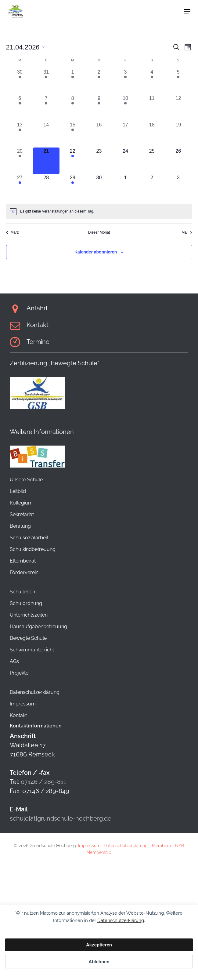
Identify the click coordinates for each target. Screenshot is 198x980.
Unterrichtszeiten (29, 615)
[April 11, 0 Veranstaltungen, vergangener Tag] (152, 108)
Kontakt (18, 715)
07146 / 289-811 (43, 782)
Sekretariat (22, 514)
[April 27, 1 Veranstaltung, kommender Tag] (20, 187)
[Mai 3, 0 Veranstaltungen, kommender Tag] (178, 187)
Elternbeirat (23, 561)
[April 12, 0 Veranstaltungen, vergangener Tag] (178, 108)
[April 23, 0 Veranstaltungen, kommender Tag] (99, 161)
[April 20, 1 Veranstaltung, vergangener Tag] (20, 161)
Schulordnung (26, 603)
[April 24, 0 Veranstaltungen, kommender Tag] (126, 161)
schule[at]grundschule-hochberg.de (61, 818)
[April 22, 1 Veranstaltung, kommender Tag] (73, 161)
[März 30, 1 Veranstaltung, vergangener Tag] (20, 82)
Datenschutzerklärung (121, 920)
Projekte (19, 673)
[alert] (99, 211)
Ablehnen (99, 962)
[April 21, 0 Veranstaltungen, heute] (46, 161)
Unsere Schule (26, 480)
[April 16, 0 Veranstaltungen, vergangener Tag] (99, 135)
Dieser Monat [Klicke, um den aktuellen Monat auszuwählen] (99, 232)
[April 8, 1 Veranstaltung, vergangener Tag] (73, 108)
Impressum (23, 704)
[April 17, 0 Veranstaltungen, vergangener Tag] (126, 135)
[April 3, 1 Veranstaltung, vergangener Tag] (126, 82)
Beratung (20, 526)
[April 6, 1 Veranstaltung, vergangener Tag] (20, 108)
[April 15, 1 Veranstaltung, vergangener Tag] (73, 135)
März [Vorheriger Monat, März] (13, 232)
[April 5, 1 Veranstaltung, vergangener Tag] (178, 82)
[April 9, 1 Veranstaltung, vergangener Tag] (99, 108)
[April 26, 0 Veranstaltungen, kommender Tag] (178, 161)
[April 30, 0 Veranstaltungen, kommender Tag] (99, 187)
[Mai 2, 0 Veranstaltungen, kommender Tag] (152, 187)
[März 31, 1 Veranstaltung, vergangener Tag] (46, 82)
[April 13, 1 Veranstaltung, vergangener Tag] (20, 135)
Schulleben (22, 592)
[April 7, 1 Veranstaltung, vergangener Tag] (46, 108)
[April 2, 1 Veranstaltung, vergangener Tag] (99, 82)
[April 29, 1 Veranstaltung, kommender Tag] (73, 187)
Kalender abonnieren (96, 252)
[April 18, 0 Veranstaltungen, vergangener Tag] (152, 135)
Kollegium (21, 503)
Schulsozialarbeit (29, 538)
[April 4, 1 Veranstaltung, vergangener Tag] (152, 82)
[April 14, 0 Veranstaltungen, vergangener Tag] (46, 135)
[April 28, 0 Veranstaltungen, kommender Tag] (46, 187)
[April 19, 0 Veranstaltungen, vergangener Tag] (178, 135)
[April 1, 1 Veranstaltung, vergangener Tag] (73, 82)
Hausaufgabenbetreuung (38, 627)
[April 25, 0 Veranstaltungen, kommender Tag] (152, 161)
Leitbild (18, 491)
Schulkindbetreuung (33, 549)
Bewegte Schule (28, 638)
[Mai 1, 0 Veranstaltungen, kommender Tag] (126, 187)
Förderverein (24, 572)
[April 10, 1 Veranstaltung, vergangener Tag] (126, 108)
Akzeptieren (99, 945)
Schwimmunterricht (32, 650)
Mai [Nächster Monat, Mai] (187, 232)
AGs (14, 661)
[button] (187, 11)
